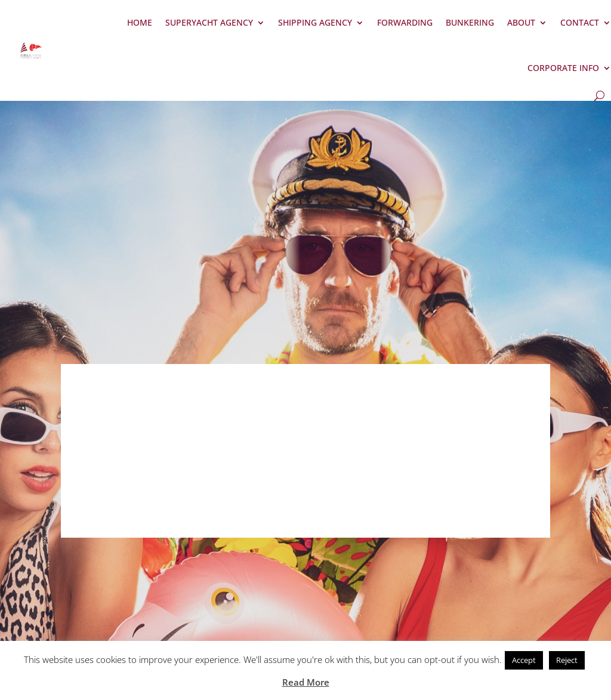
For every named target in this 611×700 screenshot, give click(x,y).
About (521, 22)
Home (140, 22)
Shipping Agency (315, 22)
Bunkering (470, 22)
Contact (580, 22)
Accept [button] (524, 660)
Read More (306, 682)
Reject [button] (567, 660)
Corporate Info (563, 68)
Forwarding (405, 22)
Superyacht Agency (209, 22)
